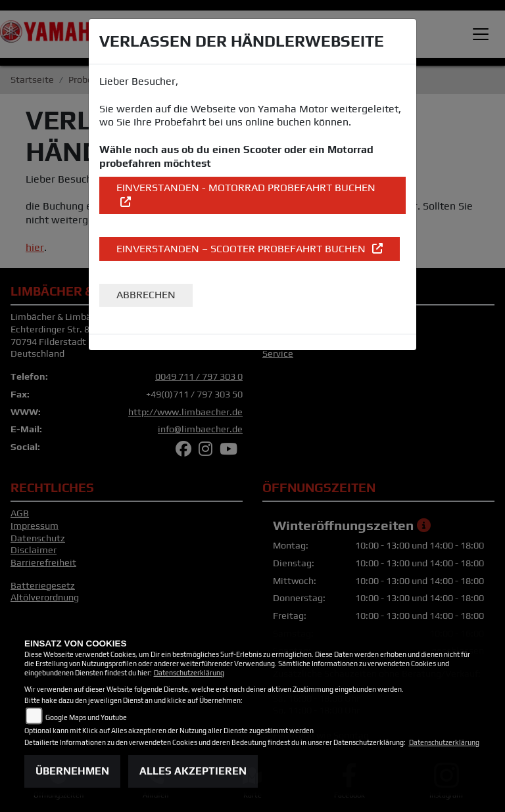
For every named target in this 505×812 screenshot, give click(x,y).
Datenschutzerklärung (189, 673)
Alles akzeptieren (193, 771)
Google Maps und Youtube (86, 717)
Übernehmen (72, 771)
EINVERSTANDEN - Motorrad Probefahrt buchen (246, 188)
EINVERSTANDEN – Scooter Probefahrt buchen (242, 249)
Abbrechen (146, 295)
